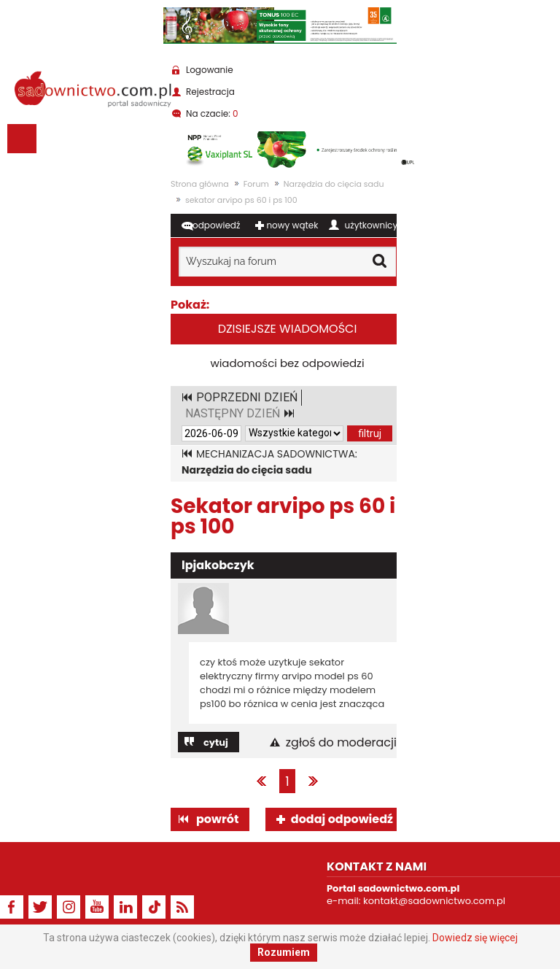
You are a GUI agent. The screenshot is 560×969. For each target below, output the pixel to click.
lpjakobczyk (218, 565)
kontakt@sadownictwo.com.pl (434, 901)
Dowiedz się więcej (475, 938)
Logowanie (210, 70)
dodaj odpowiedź (342, 819)
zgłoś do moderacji (341, 743)
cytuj (216, 742)
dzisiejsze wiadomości (288, 329)
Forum (256, 184)
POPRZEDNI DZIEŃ (247, 397)
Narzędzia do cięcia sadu (334, 184)
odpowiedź (216, 225)
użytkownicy (372, 225)
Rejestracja (210, 92)
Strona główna (200, 184)
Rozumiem (284, 952)
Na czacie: (212, 113)
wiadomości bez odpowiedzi (287, 363)
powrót (217, 819)
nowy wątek (292, 225)
